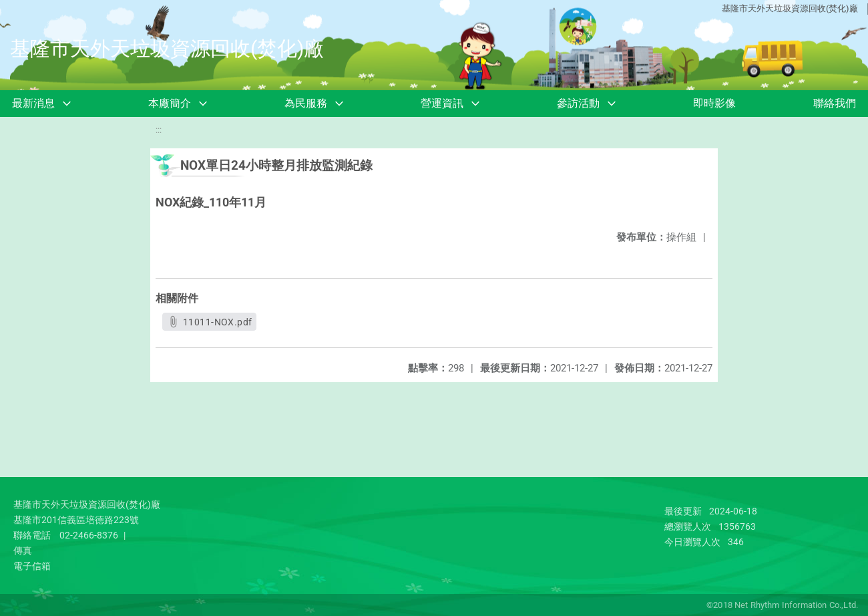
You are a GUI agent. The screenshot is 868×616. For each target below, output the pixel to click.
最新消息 (33, 103)
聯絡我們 (835, 103)
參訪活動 (578, 103)
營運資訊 (442, 103)
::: (159, 130)
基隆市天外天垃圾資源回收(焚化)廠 (790, 8)
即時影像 (714, 103)
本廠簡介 (170, 103)
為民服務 (306, 103)
